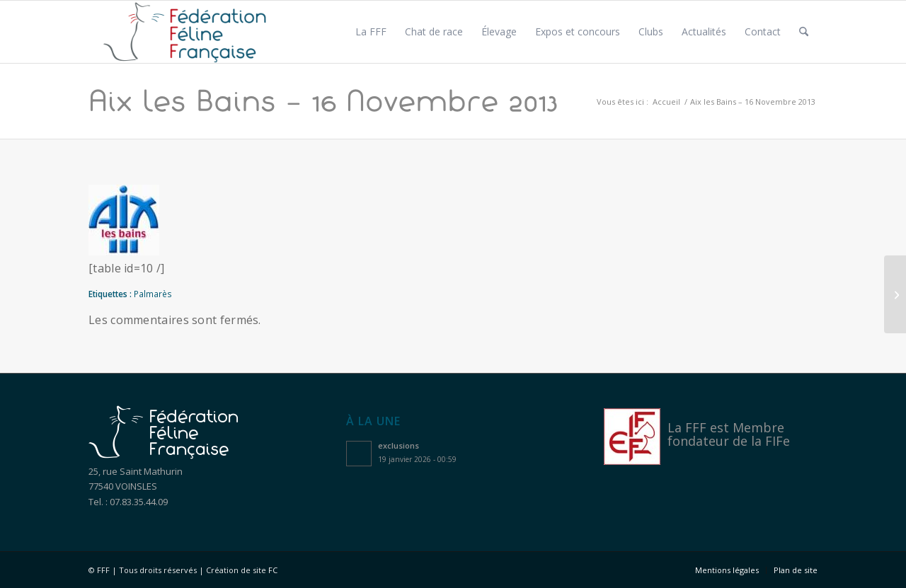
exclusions (398, 445)
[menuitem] (371, 32)
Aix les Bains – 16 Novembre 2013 (323, 101)
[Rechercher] (804, 32)
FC (273, 570)
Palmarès (153, 294)
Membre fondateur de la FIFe (729, 434)
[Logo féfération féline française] (185, 32)
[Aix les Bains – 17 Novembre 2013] (895, 294)
